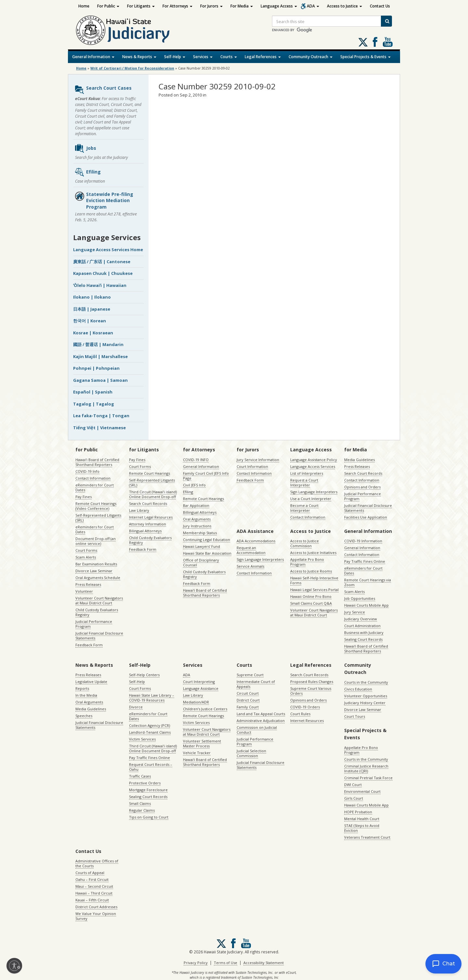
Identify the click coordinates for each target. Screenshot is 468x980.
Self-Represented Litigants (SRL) (98, 518)
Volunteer (84, 591)
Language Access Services (313, 466)
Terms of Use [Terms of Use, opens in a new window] (226, 963)
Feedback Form (89, 645)
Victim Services (142, 739)
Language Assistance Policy (314, 460)
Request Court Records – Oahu (151, 767)
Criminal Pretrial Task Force (368, 778)
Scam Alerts (86, 557)
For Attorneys (177, 6)
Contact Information (93, 478)
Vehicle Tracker (197, 753)
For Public (108, 6)
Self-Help (175, 57)
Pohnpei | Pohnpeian (96, 368)
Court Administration (362, 626)
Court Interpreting (199, 682)
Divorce (136, 707)
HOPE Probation (358, 812)
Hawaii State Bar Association (207, 553)
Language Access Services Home (108, 250)
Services (203, 57)
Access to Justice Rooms (311, 571)
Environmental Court (362, 791)
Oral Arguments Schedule (98, 578)
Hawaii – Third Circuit (94, 893)
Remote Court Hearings (149, 473)
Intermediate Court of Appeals (256, 684)
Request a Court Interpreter (304, 483)
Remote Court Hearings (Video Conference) (96, 506)
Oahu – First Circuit (92, 879)
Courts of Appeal (90, 873)
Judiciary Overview (361, 619)
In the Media (86, 695)
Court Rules (300, 714)
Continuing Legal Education (207, 540)
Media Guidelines (359, 460)
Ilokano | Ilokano (92, 297)
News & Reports (139, 57)
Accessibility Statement (264, 963)
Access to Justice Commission (305, 543)
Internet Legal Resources (151, 517)
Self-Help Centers (144, 675)
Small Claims (140, 803)
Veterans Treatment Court (367, 837)
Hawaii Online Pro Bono (311, 596)
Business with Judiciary (364, 632)
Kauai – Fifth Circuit (92, 900)
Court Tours (355, 716)
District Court (248, 700)
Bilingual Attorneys (145, 531)
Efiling (88, 172)
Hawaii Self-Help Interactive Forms (314, 580)
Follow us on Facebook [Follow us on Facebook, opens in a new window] (375, 42)
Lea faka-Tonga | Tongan (101, 416)
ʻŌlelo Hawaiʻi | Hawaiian (100, 285)
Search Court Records (148, 503)
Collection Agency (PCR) (149, 725)
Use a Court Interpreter (311, 499)
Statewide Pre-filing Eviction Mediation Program (104, 200)
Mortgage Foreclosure (148, 790)
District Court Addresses (96, 907)
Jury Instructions (197, 526)
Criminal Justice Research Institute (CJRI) (366, 768)
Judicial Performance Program (94, 624)
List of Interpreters (307, 473)
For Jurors (211, 6)
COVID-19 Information (363, 541)
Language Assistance (201, 688)
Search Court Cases (103, 90)
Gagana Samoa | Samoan (100, 380)
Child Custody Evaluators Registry (97, 612)
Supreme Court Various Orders (311, 691)
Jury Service (355, 612)
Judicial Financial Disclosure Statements (99, 636)
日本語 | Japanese (92, 309)
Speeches (84, 716)
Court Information (252, 466)
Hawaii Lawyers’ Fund (201, 546)
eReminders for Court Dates (95, 487)
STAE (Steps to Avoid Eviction (362, 828)
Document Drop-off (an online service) (96, 541)
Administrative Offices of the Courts (97, 863)
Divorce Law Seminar (94, 571)
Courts (229, 57)
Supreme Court (250, 675)
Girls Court (354, 798)
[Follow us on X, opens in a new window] (363, 42)
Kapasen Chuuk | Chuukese (103, 273)
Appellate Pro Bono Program (307, 562)
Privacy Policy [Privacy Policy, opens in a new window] (196, 963)
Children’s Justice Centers (205, 709)
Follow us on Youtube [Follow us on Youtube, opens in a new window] (388, 42)
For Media (242, 6)
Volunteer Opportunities (366, 696)
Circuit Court (248, 693)
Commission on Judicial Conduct (257, 730)
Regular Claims (142, 810)
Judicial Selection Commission (251, 753)
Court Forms (86, 550)
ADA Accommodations (256, 541)
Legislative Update (91, 682)
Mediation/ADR (196, 702)
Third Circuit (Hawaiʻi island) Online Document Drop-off (153, 494)
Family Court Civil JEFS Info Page (206, 476)
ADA (313, 6)
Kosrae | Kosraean (93, 333)
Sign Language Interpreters (314, 492)
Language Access (279, 6)
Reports (82, 688)
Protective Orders (145, 783)
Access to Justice (344, 6)
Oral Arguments (197, 519)
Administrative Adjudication (261, 721)
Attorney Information (148, 524)
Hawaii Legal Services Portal (314, 590)
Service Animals (250, 566)
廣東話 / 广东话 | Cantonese (102, 262)
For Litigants (141, 6)
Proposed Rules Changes (312, 682)
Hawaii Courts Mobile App (366, 605)
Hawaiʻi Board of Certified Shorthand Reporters (97, 462)
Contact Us (380, 6)
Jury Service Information (258, 460)
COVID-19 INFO (196, 460)
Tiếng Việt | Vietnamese (99, 428)
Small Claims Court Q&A (311, 603)
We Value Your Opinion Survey (96, 916)
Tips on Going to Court (149, 817)
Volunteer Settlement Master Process (202, 743)
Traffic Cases (140, 776)
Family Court (248, 707)
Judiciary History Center (365, 703)
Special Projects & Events (365, 57)
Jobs (85, 148)
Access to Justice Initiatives (313, 553)
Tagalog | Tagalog (94, 404)
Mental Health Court (362, 819)
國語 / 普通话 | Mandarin (98, 344)
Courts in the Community (366, 682)
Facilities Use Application (366, 517)
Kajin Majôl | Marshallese (100, 356)
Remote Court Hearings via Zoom (368, 582)
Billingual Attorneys (200, 512)
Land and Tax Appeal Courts (261, 714)
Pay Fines (84, 497)
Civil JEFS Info (194, 485)
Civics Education (358, 689)
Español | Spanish (93, 392)
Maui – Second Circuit (94, 886)
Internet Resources (307, 721)
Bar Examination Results (96, 564)
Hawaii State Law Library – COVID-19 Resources (152, 698)
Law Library (139, 510)
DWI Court (353, 785)
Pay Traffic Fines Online (365, 561)
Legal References (263, 57)
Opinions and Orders (362, 487)
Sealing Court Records (363, 639)
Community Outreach (311, 57)
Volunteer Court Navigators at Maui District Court (99, 600)
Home (84, 6)
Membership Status (200, 533)
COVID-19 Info (87, 471)
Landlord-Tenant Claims (150, 732)
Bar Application (196, 505)
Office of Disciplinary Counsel (201, 562)
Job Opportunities (360, 598)
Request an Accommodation (251, 550)
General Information (93, 57)
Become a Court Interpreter (304, 508)
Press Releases (88, 584)
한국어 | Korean (90, 321)
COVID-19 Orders (305, 707)
